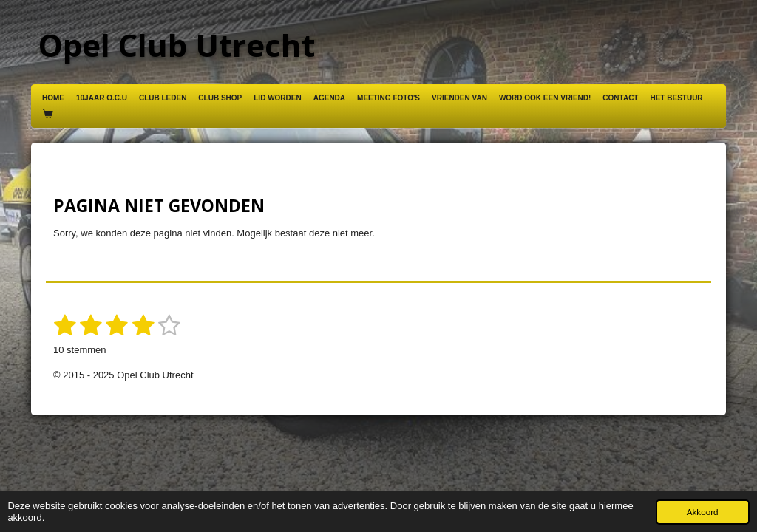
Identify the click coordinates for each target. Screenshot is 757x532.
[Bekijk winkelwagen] (47, 115)
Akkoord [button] (703, 512)
